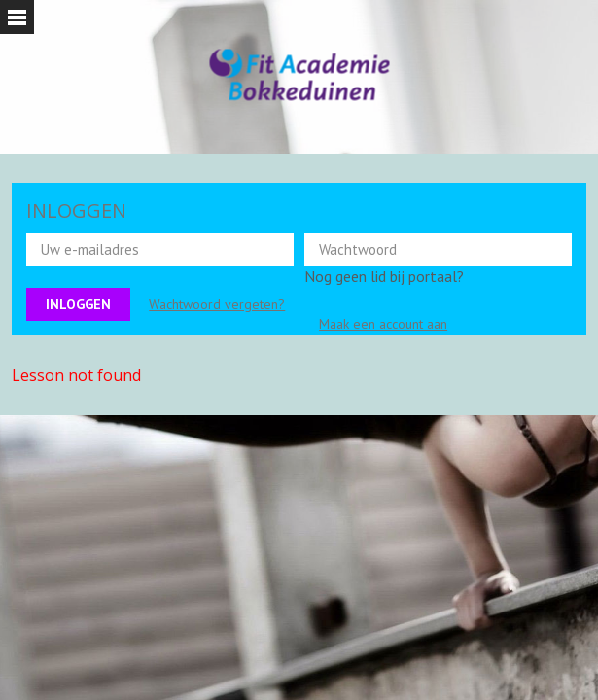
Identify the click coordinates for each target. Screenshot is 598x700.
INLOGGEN (76, 210)
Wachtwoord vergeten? (217, 304)
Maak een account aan (383, 324)
